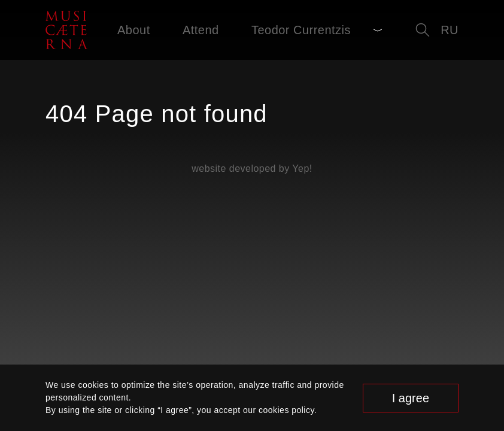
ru (450, 30)
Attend (201, 30)
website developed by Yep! (252, 169)
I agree (411, 398)
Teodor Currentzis (301, 30)
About (134, 30)
